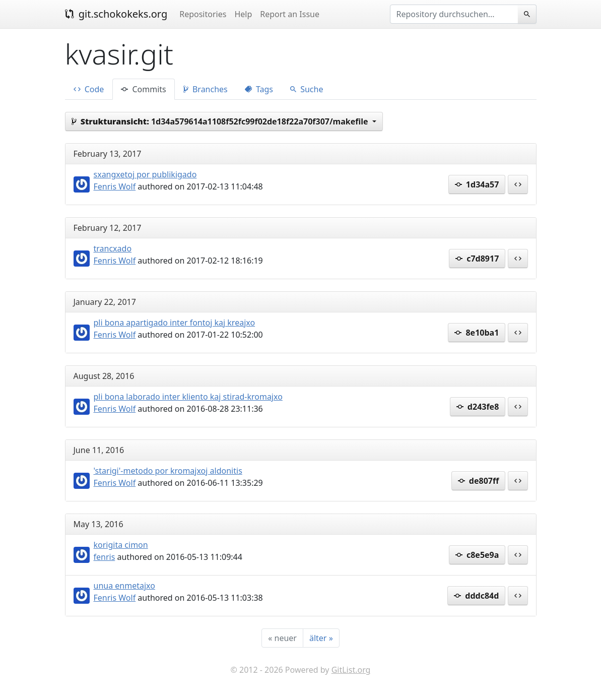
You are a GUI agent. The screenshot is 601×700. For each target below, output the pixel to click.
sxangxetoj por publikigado (145, 174)
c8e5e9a (477, 555)
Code (89, 89)
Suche (307, 89)
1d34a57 (477, 184)
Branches (206, 89)
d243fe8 (478, 407)
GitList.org (351, 670)
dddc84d (476, 596)
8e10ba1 (477, 333)
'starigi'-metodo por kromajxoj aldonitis (168, 471)
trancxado (113, 248)
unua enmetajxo (124, 586)
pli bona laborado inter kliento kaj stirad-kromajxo (188, 397)
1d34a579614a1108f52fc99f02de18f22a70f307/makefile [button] (221, 121)
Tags (259, 89)
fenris (105, 557)
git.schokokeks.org (116, 14)
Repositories (203, 14)
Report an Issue (290, 14)
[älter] (321, 638)
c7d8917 (477, 259)
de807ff (479, 481)
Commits (143, 89)
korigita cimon (121, 545)
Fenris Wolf (115, 186)
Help (243, 14)
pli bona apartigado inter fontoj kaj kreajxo (175, 323)
